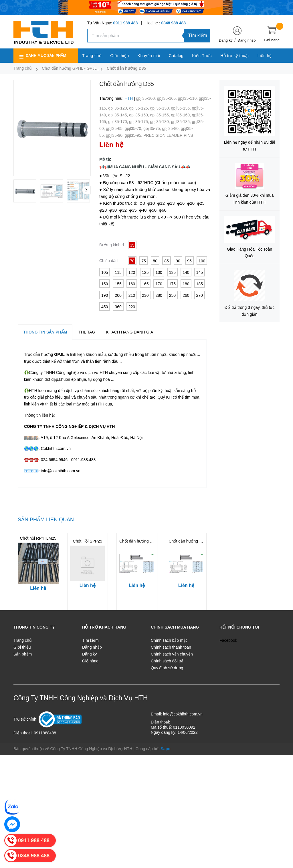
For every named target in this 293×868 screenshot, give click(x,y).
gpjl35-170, (119, 122)
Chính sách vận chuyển (172, 654)
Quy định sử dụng (167, 668)
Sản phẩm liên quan (46, 520)
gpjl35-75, (153, 128)
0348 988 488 (173, 23)
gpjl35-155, (160, 115)
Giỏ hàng (90, 661)
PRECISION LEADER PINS (168, 135)
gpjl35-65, (115, 128)
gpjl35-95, (134, 135)
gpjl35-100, (146, 98)
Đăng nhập (247, 40)
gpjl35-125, (139, 108)
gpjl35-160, (182, 115)
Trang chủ (23, 640)
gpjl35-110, (188, 98)
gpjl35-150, (139, 115)
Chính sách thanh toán (171, 647)
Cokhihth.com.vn (56, 448)
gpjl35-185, (182, 122)
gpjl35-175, (139, 122)
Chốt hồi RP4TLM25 (38, 538)
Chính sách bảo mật (169, 640)
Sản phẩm (23, 654)
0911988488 (45, 733)
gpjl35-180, (160, 122)
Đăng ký (226, 40)
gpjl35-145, (119, 115)
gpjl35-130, (160, 108)
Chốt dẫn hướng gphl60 (140, 541)
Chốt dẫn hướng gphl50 (190, 541)
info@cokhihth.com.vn (61, 471)
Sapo (165, 749)
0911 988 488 (126, 23)
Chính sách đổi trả (167, 661)
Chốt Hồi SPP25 (88, 541)
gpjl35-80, (172, 128)
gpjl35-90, (115, 135)
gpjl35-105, (168, 98)
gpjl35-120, (119, 108)
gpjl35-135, (182, 108)
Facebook (228, 640)
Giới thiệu (22, 647)
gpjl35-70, (134, 128)
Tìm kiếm (198, 35)
